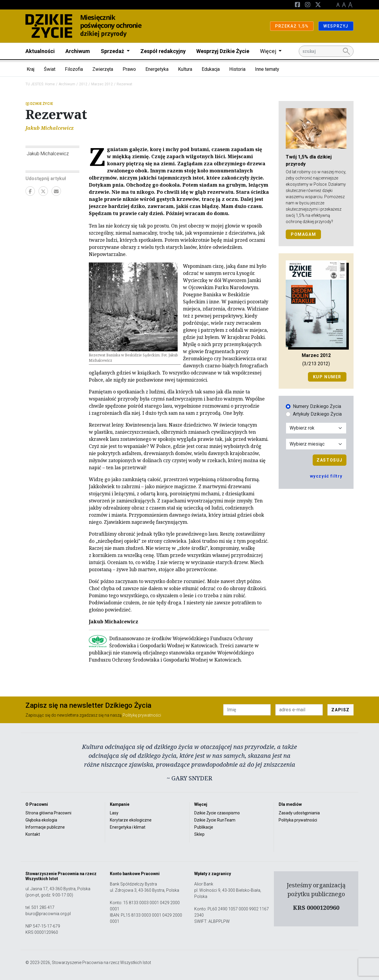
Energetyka (157, 69)
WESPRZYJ (336, 26)
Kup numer (327, 377)
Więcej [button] (269, 51)
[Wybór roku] (316, 428)
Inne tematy (267, 69)
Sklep (199, 834)
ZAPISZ (341, 710)
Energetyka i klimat (128, 827)
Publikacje (204, 827)
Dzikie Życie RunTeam (215, 820)
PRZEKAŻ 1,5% (292, 26)
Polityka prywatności (298, 820)
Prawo (129, 69)
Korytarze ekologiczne (131, 820)
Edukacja (211, 69)
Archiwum (78, 51)
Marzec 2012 (102, 84)
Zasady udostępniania (299, 813)
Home (50, 84)
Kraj (30, 69)
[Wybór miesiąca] (316, 444)
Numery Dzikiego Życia (317, 406)
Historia (237, 69)
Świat (50, 69)
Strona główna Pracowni (48, 813)
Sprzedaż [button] (113, 51)
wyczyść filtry (326, 476)
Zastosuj (330, 460)
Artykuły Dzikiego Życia (317, 414)
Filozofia (74, 69)
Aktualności (40, 51)
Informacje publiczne (45, 827)
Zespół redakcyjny (163, 51)
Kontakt (33, 834)
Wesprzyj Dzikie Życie (223, 51)
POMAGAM (303, 234)
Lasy (114, 813)
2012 (83, 84)
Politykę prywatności (142, 715)
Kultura (185, 69)
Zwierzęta (103, 69)
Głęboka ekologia (41, 820)
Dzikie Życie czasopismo (217, 813)
